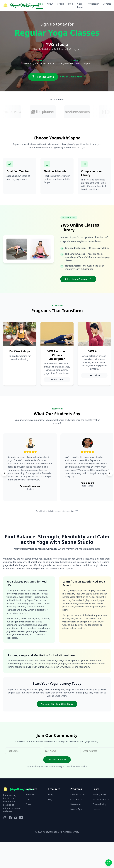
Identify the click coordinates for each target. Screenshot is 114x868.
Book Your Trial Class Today (57, 704)
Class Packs (80, 5)
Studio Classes (78, 795)
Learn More (57, 380)
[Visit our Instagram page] (5, 818)
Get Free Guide (57, 760)
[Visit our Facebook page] (10, 818)
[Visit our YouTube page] (16, 818)
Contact (107, 4)
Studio (61, 4)
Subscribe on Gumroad (78, 279)
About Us (30, 795)
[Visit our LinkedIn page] (21, 818)
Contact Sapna (43, 77)
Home (40, 4)
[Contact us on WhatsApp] (109, 863)
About (50, 4)
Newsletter (93, 4)
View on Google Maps (73, 77)
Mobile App (76, 809)
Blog (71, 4)
